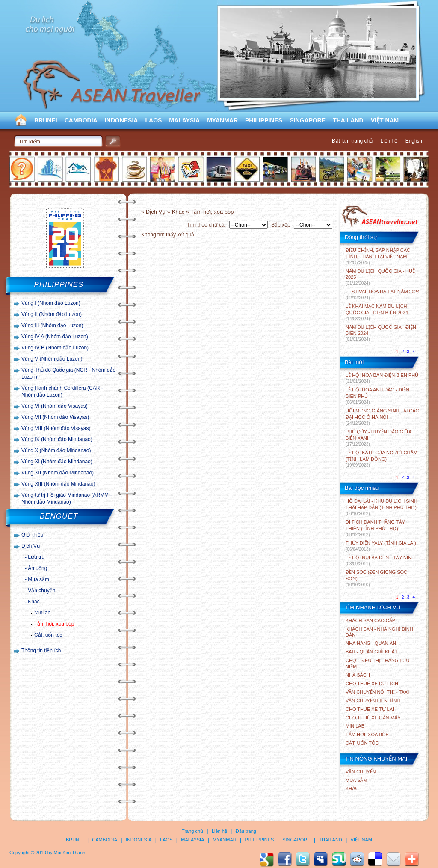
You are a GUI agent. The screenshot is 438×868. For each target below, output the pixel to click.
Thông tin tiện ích (41, 650)
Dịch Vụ (31, 546)
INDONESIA (121, 120)
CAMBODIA (81, 120)
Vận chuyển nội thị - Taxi (377, 692)
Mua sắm (38, 579)
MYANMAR (222, 120)
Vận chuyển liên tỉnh (373, 701)
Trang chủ (192, 831)
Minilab (42, 613)
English (414, 141)
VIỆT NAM (385, 120)
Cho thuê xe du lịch (372, 683)
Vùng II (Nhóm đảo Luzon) (52, 314)
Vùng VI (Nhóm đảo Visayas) (55, 406)
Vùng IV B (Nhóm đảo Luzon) (55, 348)
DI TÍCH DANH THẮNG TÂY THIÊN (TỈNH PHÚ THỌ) (375, 528)
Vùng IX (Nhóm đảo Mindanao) (57, 439)
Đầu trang (246, 831)
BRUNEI (46, 120)
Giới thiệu (32, 535)
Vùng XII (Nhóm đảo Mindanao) (58, 473)
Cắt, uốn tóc (48, 635)
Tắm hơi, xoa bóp (54, 624)
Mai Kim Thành (70, 853)
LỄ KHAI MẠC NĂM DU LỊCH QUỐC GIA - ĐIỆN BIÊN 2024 (377, 312)
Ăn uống (37, 568)
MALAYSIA (184, 120)
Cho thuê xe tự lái (370, 709)
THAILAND (348, 120)
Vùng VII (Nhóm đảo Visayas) (55, 417)
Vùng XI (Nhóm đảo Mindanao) (57, 462)
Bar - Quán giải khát (371, 652)
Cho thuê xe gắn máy (373, 718)
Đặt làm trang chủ (352, 141)
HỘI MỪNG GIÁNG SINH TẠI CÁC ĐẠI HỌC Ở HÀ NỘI (382, 417)
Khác (34, 602)
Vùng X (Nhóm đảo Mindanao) (56, 450)
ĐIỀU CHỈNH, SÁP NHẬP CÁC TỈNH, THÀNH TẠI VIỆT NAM (378, 256)
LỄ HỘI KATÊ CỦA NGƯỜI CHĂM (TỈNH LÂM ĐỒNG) (382, 459)
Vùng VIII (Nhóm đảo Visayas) (56, 428)
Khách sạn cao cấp (370, 620)
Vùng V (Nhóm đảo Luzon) (52, 359)
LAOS (153, 120)
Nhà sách (358, 675)
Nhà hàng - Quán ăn (371, 643)
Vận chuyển (41, 591)
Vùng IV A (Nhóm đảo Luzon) (55, 337)
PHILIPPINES (264, 120)
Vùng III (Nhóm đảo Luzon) (52, 325)
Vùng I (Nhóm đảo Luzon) (51, 303)
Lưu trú (36, 557)
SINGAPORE (308, 120)
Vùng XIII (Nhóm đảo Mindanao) (58, 484)
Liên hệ (389, 141)
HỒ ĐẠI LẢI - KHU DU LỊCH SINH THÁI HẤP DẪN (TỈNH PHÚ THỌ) (382, 507)
